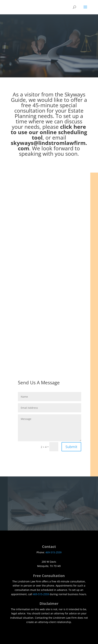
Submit (71, 447)
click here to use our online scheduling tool (49, 132)
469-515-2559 (53, 552)
